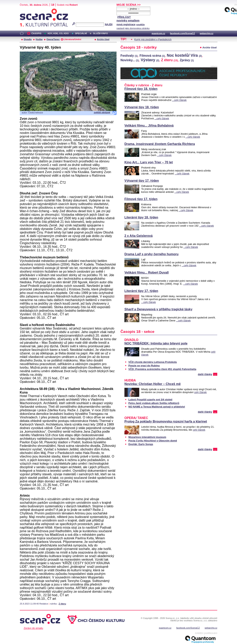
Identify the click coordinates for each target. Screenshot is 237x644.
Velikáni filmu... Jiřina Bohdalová (149, 126)
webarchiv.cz (206, 33)
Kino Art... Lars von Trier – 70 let (149, 162)
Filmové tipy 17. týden (141, 199)
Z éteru (62, 604)
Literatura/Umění (72, 39)
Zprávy (187, 60)
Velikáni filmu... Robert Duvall (147, 273)
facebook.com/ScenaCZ (182, 33)
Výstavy (150, 60)
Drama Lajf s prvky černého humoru (151, 254)
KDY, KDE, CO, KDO (58, 33)
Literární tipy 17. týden (141, 291)
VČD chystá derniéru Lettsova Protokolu (153, 362)
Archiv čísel (103, 39)
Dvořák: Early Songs (141, 444)
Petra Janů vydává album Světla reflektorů (154, 403)
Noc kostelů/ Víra (184, 55)
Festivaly (129, 56)
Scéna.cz (26, 10)
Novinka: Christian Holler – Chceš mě (153, 384)
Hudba (39, 39)
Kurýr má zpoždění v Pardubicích (153, 39)
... (215, 374)
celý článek (200, 392)
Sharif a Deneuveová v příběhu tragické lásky (158, 309)
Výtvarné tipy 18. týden (142, 107)
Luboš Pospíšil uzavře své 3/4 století (150, 400)
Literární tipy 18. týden (141, 217)
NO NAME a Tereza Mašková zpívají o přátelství (157, 407)
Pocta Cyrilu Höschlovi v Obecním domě (153, 441)
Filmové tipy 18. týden (141, 89)
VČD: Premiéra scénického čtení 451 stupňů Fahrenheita (162, 369)
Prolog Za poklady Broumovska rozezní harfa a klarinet (166, 421)
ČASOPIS (36, 33)
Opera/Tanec (53, 39)
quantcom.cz (158, 33)
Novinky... (130, 60)
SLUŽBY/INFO (100, 33)
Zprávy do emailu (33, 628)
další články (205, 374)
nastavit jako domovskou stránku (133, 28)
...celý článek (179, 100)
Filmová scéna (152, 56)
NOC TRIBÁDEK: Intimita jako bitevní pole (156, 343)
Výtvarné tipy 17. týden (142, 181)
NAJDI (109, 24)
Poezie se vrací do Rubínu (144, 366)
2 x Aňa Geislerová (139, 236)
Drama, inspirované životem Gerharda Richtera (160, 144)
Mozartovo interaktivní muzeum (147, 437)
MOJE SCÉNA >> (129, 5)
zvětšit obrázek (102, 112)
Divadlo (28, 39)
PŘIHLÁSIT (124, 17)
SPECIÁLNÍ (81, 33)
